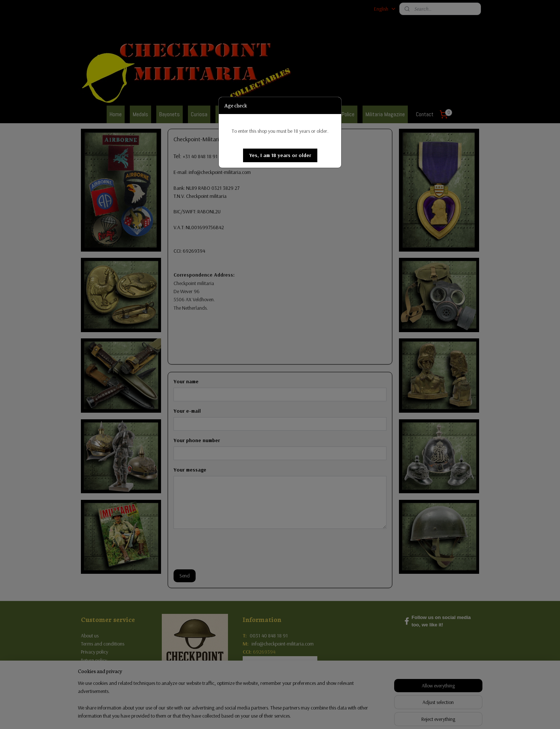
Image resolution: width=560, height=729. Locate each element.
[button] (280, 155)
